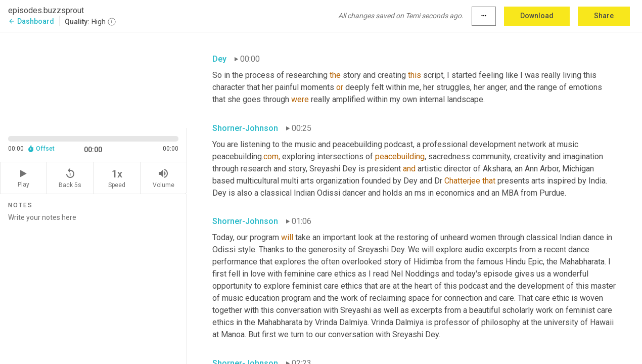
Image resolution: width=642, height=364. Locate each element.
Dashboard (31, 21)
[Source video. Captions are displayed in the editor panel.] (94, 79)
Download (537, 16)
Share (604, 16)
